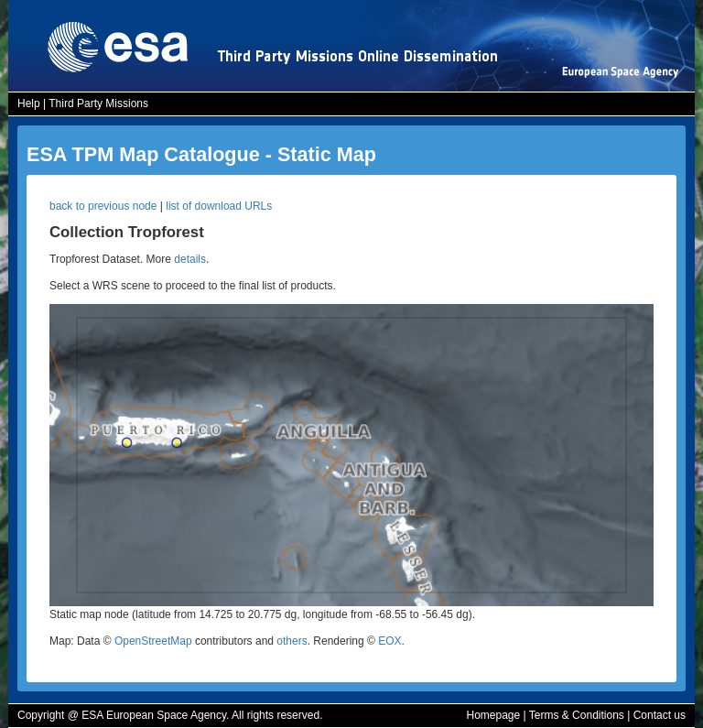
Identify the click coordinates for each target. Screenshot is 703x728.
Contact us (660, 715)
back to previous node (103, 206)
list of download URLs (219, 206)
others (292, 641)
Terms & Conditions (577, 715)
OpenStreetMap (153, 641)
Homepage (493, 715)
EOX (389, 641)
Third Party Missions (98, 103)
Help (29, 103)
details (190, 259)
